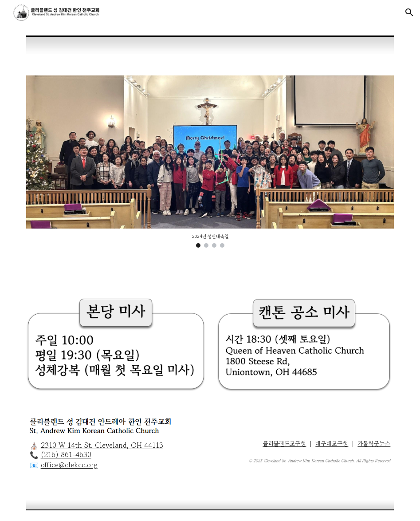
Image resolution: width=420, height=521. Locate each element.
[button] (409, 12)
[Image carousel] (210, 161)
